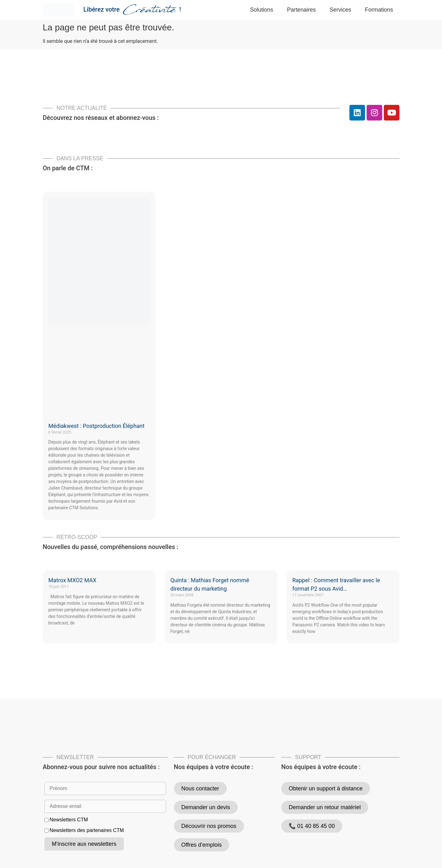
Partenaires (301, 10)
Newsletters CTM (69, 820)
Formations (379, 10)
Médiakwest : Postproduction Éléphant (97, 426)
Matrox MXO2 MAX (73, 580)
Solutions (262, 10)
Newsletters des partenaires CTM (86, 830)
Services (340, 10)
